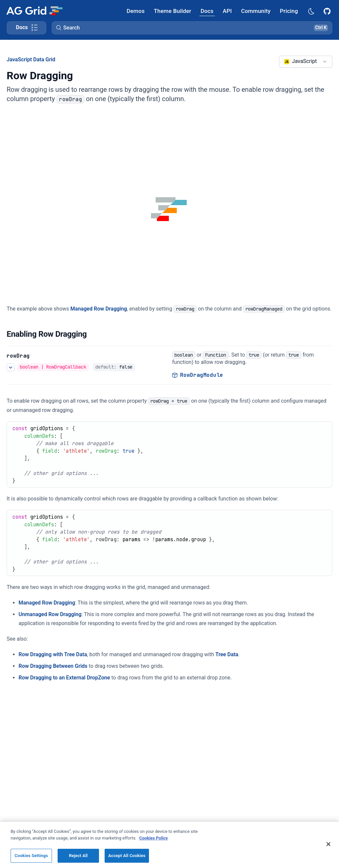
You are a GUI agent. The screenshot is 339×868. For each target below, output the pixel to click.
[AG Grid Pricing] (289, 11)
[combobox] (306, 62)
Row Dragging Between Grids (53, 666)
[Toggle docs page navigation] (26, 28)
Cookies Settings (31, 856)
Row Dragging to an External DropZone (64, 678)
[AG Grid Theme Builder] (173, 11)
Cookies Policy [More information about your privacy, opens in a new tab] (154, 838)
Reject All (78, 856)
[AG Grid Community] (256, 11)
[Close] (328, 844)
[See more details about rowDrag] (11, 367)
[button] (192, 28)
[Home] (34, 11)
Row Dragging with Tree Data (53, 654)
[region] (169, 845)
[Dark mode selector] (311, 11)
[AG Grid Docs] (207, 11)
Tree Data (227, 654)
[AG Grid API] (227, 11)
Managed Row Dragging (99, 309)
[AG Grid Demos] (136, 11)
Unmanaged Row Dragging (50, 614)
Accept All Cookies (127, 856)
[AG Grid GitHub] (328, 11)
